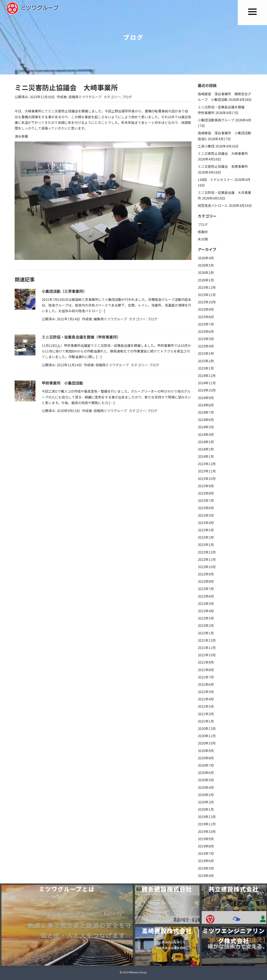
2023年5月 (206, 515)
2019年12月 (207, 817)
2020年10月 (207, 743)
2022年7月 (206, 589)
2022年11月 (207, 559)
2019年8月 (206, 846)
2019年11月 (207, 824)
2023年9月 (206, 486)
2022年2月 (206, 625)
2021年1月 (206, 721)
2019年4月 (206, 876)
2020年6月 (206, 773)
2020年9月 (206, 751)
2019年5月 (206, 868)
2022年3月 (206, 618)
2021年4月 (206, 699)
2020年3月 (206, 795)
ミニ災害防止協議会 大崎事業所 (223, 153)
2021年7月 (206, 677)
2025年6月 (206, 331)
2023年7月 (206, 500)
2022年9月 (206, 574)
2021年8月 (206, 670)
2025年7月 (206, 324)
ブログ (127, 97)
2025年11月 (207, 295)
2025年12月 (207, 287)
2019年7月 (206, 853)
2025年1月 (206, 368)
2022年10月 (207, 567)
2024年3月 (206, 442)
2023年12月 (207, 464)
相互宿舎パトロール (213, 205)
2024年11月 (207, 383)
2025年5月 (206, 339)
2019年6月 (206, 861)
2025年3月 (206, 353)
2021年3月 (206, 706)
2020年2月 (206, 802)
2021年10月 (207, 655)
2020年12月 (207, 728)
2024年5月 (206, 427)
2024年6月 (206, 420)
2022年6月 (206, 596)
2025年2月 (206, 361)
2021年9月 (206, 662)
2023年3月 (206, 530)
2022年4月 (206, 611)
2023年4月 (206, 523)
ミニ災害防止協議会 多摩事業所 (223, 166)
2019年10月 (207, 831)
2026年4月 (206, 258)
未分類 (203, 239)
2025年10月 (207, 302)
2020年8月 (206, 758)
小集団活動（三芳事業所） (64, 291)
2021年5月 (206, 692)
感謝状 (203, 232)
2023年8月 (206, 493)
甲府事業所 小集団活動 (62, 383)
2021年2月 (206, 714)
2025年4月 (206, 346)
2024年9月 (206, 398)
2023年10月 (207, 479)
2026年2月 (206, 272)
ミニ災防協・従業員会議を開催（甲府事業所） (81, 337)
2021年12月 (207, 640)
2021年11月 (207, 648)
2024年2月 (206, 449)
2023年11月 (207, 471)
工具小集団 (206, 146)
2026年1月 (206, 280)
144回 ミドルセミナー (216, 179)
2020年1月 (206, 809)
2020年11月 (207, 736)
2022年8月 (206, 581)
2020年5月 (206, 780)
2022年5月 (206, 603)
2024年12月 (207, 375)
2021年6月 (206, 684)
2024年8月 (206, 405)
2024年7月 (206, 412)
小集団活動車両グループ (216, 120)
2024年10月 (207, 390)
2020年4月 (206, 787)
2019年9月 (206, 839)
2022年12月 (207, 552)
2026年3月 (206, 265)
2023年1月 (206, 545)
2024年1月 (206, 456)
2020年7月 (206, 765)
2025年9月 (206, 309)
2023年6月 (206, 508)
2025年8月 (206, 317)
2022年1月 (206, 633)
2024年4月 (206, 434)
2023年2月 (206, 537)
